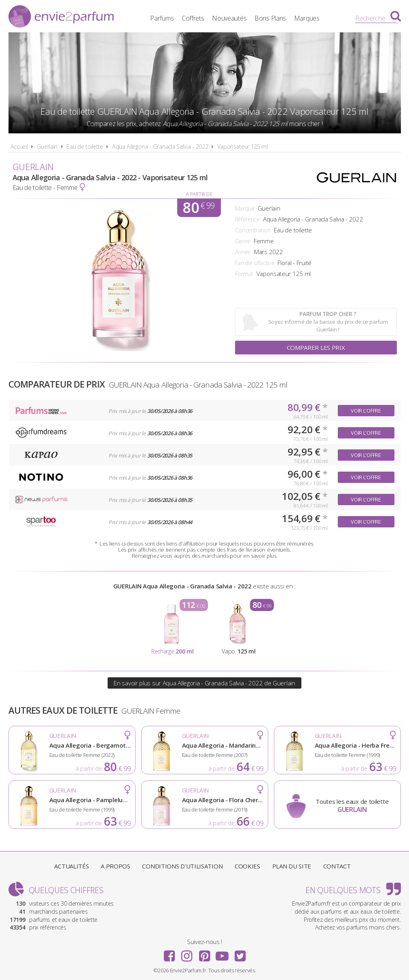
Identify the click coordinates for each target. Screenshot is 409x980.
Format (244, 274)
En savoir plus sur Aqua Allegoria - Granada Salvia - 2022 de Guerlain (204, 683)
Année (243, 252)
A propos (115, 866)
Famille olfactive (255, 263)
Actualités (71, 866)
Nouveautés (229, 18)
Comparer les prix (316, 348)
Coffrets (193, 18)
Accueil (19, 146)
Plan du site (292, 866)
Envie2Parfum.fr (61, 17)
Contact (337, 866)
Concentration (253, 230)
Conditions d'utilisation (182, 866)
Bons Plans (270, 18)
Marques (307, 18)
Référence (247, 219)
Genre (243, 241)
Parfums (162, 18)
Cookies (247, 866)
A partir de (199, 194)
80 (198, 208)
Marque (245, 208)
